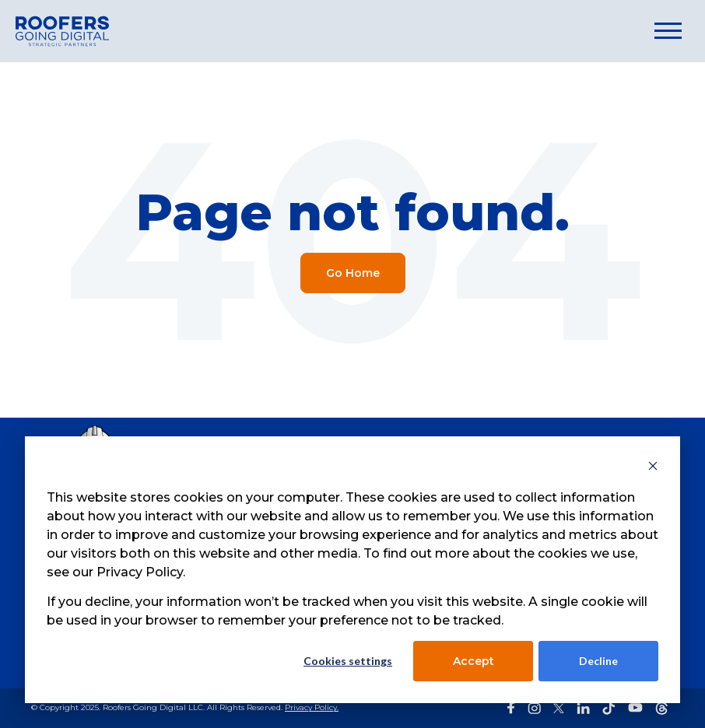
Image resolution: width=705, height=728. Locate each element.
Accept (474, 661)
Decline (598, 661)
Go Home (353, 273)
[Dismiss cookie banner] (653, 468)
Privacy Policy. (312, 707)
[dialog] (352, 570)
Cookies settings (348, 661)
